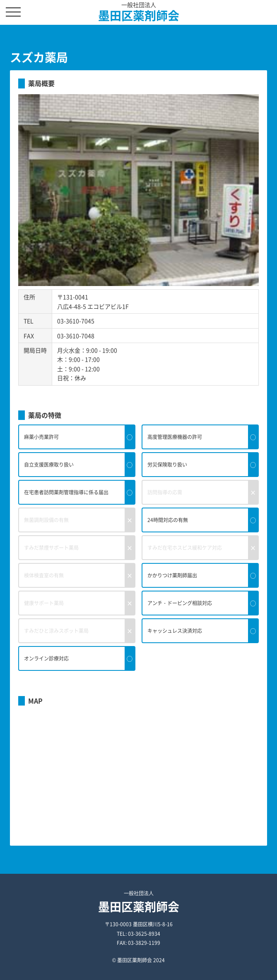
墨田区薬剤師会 (139, 15)
